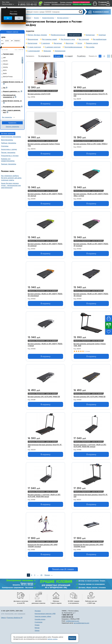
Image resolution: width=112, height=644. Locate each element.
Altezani (6, 64)
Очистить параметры (12, 127)
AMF (5, 58)
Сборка (37, 630)
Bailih (5, 73)
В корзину (46, 104)
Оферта (3, 618)
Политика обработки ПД (15, 618)
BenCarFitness (8, 77)
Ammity (6, 67)
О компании (48, 2)
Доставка (55, 2)
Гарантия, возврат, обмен (43, 616)
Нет (19, 18)
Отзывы (37, 625)
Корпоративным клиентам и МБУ (45, 614)
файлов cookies (52, 639)
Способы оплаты (40, 619)
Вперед (47, 575)
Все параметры (7, 117)
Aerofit (5, 61)
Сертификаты (56, 4)
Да (8, 18)
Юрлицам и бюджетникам (81, 2)
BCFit (5, 70)
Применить (12, 123)
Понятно (72, 638)
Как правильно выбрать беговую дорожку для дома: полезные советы (11, 178)
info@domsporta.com (72, 621)
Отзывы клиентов (66, 4)
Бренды (37, 628)
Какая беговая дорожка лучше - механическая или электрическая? (11, 185)
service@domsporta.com (81, 623)
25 (41, 575)
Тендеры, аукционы (66, 2)
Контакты (47, 4)
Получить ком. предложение (82, 4)
